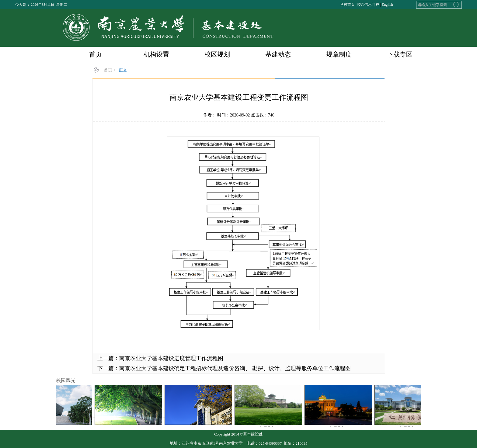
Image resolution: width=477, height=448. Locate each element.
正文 (123, 70)
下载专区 (400, 54)
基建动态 (278, 54)
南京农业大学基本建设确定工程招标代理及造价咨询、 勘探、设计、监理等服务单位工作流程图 (235, 368)
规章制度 (339, 54)
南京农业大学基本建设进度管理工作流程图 (171, 358)
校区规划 (217, 54)
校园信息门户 (368, 5)
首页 (96, 54)
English (387, 5)
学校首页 (347, 5)
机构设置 (156, 54)
